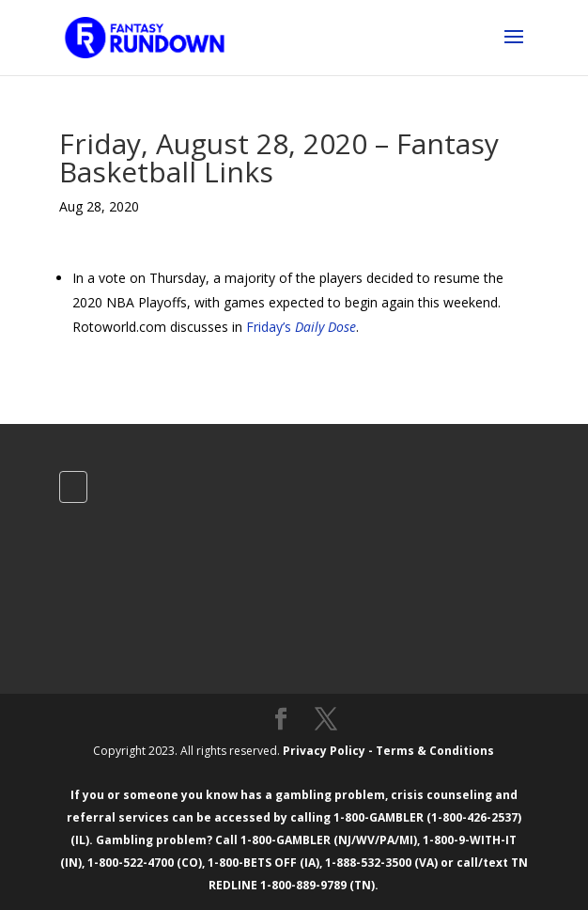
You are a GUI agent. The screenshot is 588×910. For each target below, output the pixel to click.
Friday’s (301, 327)
